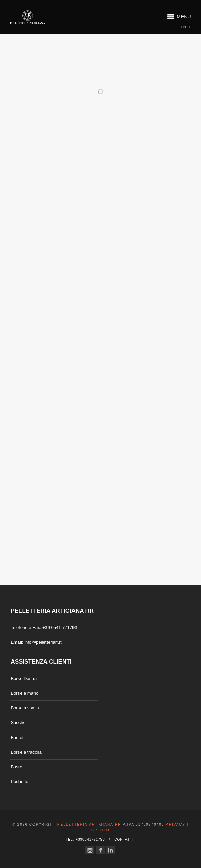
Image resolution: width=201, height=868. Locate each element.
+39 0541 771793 (60, 628)
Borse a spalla (25, 708)
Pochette (19, 781)
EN (183, 27)
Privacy (176, 824)
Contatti (124, 839)
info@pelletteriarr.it (43, 642)
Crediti (100, 830)
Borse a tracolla (26, 752)
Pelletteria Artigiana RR (89, 824)
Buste (16, 767)
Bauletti (18, 737)
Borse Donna (24, 678)
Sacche (18, 722)
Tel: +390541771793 (85, 839)
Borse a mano (24, 693)
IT (189, 27)
